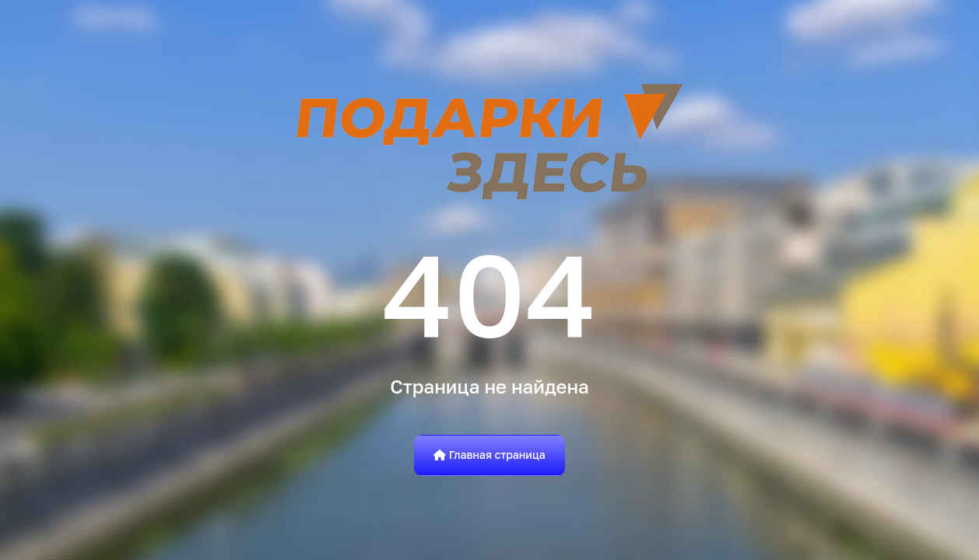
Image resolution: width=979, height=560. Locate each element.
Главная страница (489, 455)
